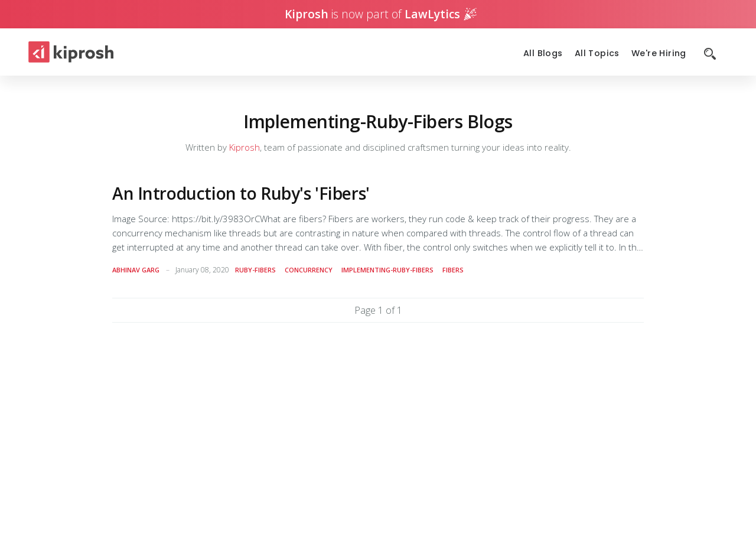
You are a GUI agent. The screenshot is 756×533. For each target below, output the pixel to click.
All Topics (597, 53)
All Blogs (543, 53)
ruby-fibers (255, 270)
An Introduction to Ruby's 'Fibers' (241, 193)
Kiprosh (245, 147)
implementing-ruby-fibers (387, 270)
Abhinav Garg (136, 270)
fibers (453, 270)
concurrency (309, 270)
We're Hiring (659, 53)
